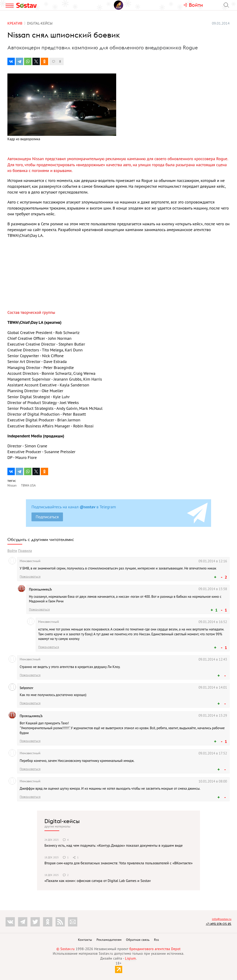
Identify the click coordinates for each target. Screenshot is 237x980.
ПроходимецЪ (40, 589)
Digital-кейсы (62, 821)
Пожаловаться (30, 576)
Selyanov (27, 688)
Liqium (130, 958)
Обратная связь (138, 940)
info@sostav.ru (222, 919)
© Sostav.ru (66, 949)
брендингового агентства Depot (155, 949)
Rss (157, 940)
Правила (25, 550)
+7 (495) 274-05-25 (219, 924)
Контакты (85, 940)
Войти (12, 550)
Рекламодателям (109, 940)
